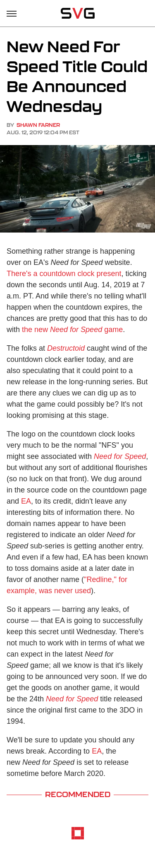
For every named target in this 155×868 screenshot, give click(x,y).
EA (26, 501)
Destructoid (66, 348)
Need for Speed (120, 456)
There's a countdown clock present (64, 274)
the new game (72, 330)
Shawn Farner (38, 125)
